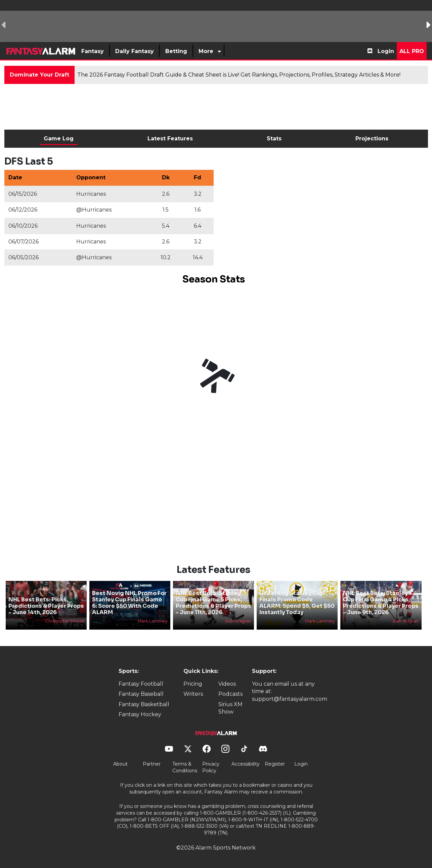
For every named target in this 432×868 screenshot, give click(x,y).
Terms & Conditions (185, 767)
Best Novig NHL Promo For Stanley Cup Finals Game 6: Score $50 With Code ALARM (129, 603)
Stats (274, 139)
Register (275, 764)
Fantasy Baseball (141, 694)
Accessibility (246, 764)
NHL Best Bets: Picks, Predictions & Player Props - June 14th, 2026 (46, 606)
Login (386, 51)
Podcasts (230, 694)
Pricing (193, 684)
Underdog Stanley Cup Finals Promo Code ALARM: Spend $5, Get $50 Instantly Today (297, 603)
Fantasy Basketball (144, 704)
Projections (372, 139)
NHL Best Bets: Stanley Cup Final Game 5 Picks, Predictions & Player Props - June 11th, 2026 (213, 603)
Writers (193, 694)
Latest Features (170, 139)
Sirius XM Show (230, 708)
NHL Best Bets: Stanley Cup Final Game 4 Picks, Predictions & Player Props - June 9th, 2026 (381, 603)
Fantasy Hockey (140, 714)
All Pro (412, 51)
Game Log (59, 139)
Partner (152, 764)
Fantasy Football (141, 684)
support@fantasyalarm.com (290, 699)
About (120, 764)
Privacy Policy (211, 767)
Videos (227, 684)
